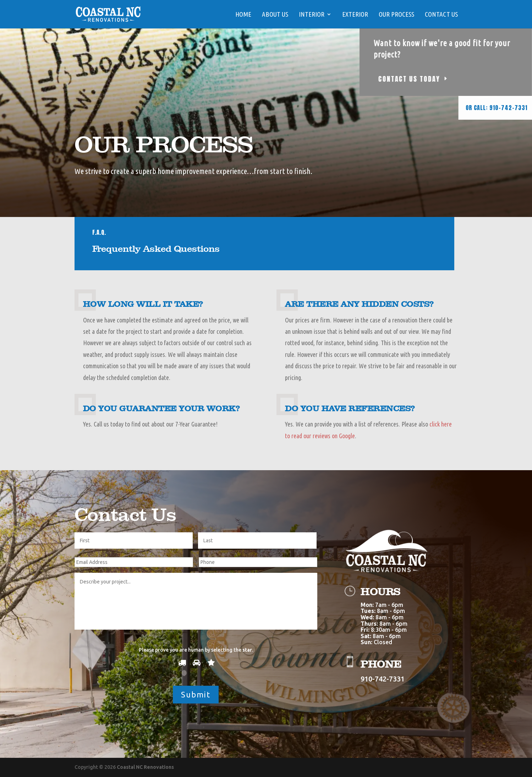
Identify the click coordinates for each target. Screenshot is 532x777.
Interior (312, 15)
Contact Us (441, 15)
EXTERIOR (355, 15)
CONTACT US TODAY (438, 79)
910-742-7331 (383, 679)
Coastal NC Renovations (145, 767)
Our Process (396, 15)
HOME (243, 15)
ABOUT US (275, 15)
